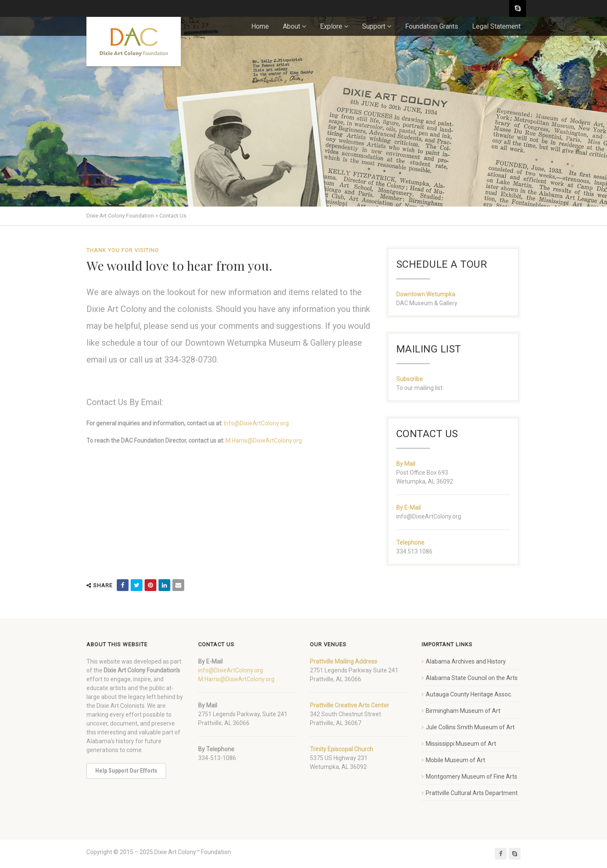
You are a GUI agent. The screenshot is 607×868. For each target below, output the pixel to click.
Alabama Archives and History (466, 661)
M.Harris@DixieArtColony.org (264, 441)
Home (260, 26)
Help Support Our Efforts (126, 771)
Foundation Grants (432, 26)
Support (374, 26)
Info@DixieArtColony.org (256, 423)
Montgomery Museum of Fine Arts (471, 777)
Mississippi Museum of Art (461, 744)
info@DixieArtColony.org (231, 670)
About (291, 26)
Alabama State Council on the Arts (472, 678)
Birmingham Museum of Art (463, 711)
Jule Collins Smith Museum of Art (470, 727)
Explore (331, 26)
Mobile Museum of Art (455, 760)
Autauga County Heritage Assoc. (469, 694)
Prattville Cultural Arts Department (472, 793)
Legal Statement (496, 26)
